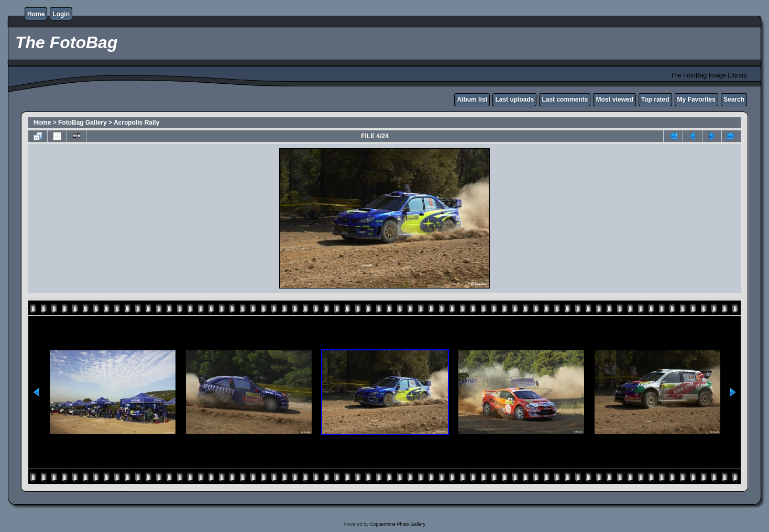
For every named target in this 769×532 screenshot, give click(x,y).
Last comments (565, 99)
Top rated (655, 99)
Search (734, 99)
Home (36, 14)
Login (61, 14)
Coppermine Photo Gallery (398, 524)
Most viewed (614, 99)
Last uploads (514, 99)
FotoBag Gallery (83, 123)
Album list (472, 99)
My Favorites (696, 99)
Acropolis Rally (136, 123)
